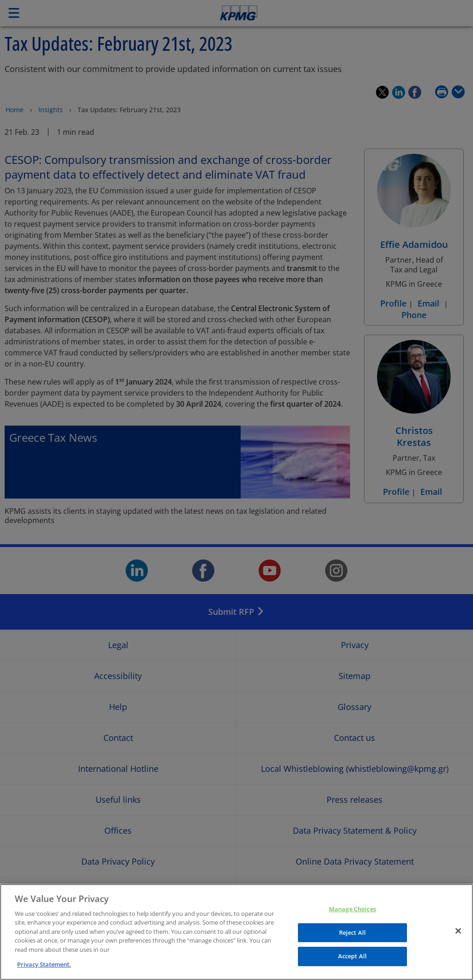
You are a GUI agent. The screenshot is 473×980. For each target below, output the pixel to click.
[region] (236, 932)
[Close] (458, 931)
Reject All (352, 932)
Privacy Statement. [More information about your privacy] (44, 964)
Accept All (352, 956)
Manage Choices (352, 909)
